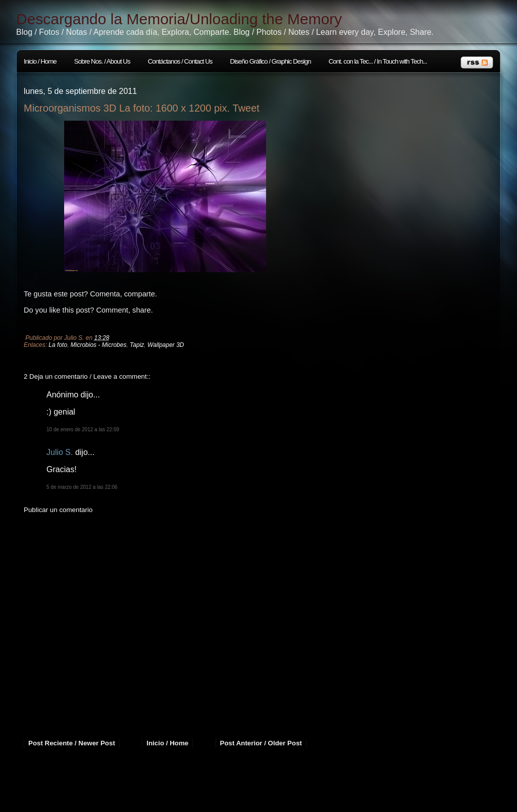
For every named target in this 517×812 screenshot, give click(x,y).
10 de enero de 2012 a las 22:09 (83, 429)
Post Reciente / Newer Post (72, 743)
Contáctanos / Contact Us (180, 61)
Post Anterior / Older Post (261, 743)
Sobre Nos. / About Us (102, 61)
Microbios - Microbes (99, 345)
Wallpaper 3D (166, 345)
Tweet (246, 108)
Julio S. (60, 452)
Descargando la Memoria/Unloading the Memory (179, 19)
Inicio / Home (40, 61)
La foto (58, 345)
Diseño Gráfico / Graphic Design (271, 61)
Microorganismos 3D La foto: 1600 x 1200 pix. (127, 108)
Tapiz (137, 345)
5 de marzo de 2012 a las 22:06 (82, 487)
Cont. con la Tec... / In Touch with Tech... (378, 61)
